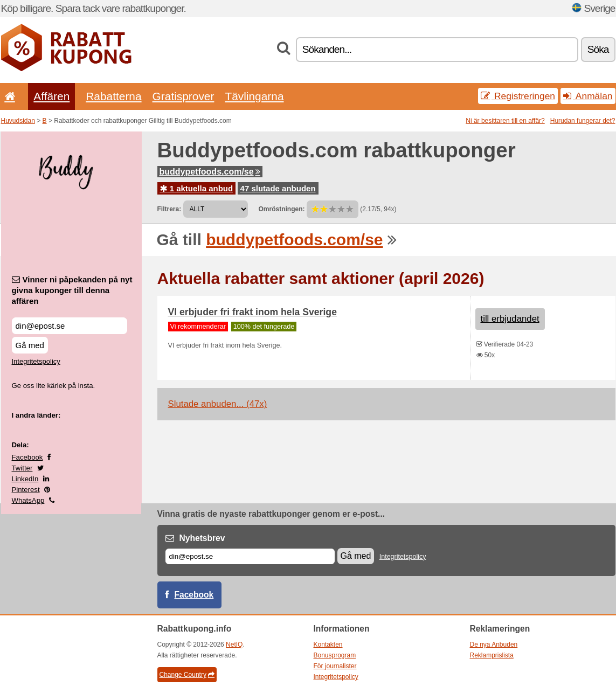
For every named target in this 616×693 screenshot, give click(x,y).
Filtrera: (169, 209)
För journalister (335, 666)
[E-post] (250, 556)
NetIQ (234, 645)
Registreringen (518, 96)
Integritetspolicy (36, 361)
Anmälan (588, 96)
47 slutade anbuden (278, 188)
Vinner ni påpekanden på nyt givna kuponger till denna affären (72, 290)
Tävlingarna (254, 96)
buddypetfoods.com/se (210, 172)
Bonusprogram (335, 655)
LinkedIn (25, 479)
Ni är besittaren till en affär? (505, 121)
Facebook (27, 457)
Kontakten (328, 645)
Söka (598, 49)
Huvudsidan (18, 121)
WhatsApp (28, 500)
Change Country (187, 675)
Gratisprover (184, 96)
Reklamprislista (492, 655)
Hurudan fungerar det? (583, 121)
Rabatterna (113, 96)
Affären (51, 96)
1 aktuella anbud (197, 188)
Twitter (22, 468)
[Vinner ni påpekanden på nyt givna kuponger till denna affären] (70, 326)
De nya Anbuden (494, 645)
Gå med (30, 345)
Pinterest (26, 490)
